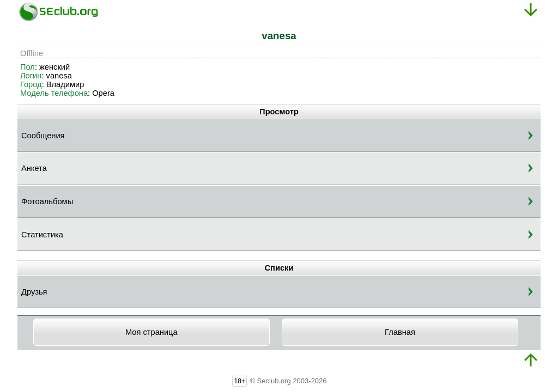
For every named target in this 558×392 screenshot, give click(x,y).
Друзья (34, 292)
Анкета (34, 168)
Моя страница (151, 332)
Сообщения (43, 136)
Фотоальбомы (47, 201)
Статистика (42, 235)
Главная (400, 332)
